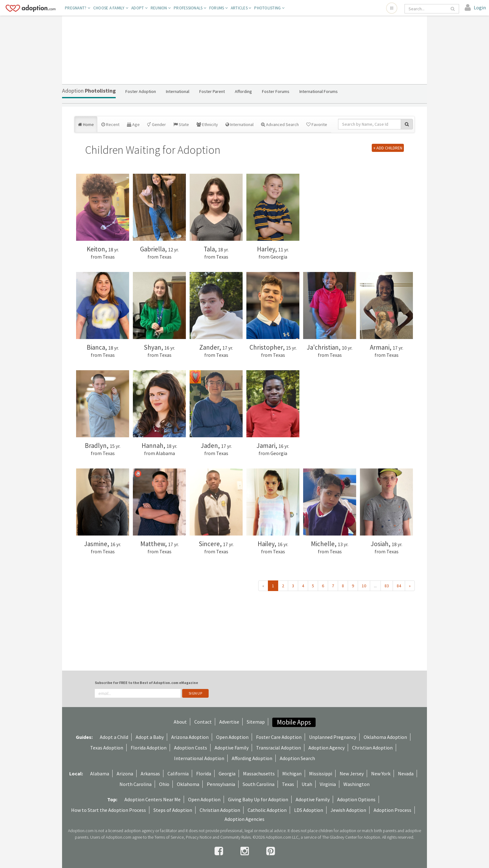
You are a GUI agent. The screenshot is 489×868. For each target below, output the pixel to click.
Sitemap (256, 722)
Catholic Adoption (267, 810)
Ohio (164, 784)
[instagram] (246, 851)
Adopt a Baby (150, 737)
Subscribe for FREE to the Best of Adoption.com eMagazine (146, 683)
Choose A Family (111, 8)
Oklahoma (188, 784)
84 (399, 586)
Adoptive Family (232, 748)
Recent (110, 124)
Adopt (139, 8)
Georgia (227, 773)
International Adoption (199, 758)
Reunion (161, 8)
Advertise (229, 722)
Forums (218, 8)
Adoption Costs (191, 748)
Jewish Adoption (348, 810)
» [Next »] (410, 586)
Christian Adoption (372, 748)
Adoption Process (392, 810)
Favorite (317, 124)
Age (133, 124)
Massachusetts (259, 773)
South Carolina (259, 784)
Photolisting (269, 8)
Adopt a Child (114, 737)
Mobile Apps (294, 722)
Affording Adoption (252, 758)
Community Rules (235, 837)
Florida (204, 773)
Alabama (100, 773)
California (178, 773)
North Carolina (136, 784)
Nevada (406, 773)
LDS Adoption (309, 810)
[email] (138, 693)
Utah (307, 784)
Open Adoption (232, 737)
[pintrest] (271, 851)
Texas (288, 784)
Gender (157, 124)
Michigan (292, 773)
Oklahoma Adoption (385, 737)
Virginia (328, 784)
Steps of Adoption (173, 810)
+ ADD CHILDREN (388, 148)
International (240, 124)
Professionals (190, 8)
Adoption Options (356, 799)
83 (387, 586)
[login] (475, 8)
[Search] (427, 9)
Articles (241, 8)
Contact (203, 722)
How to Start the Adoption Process (109, 810)
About (180, 722)
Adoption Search (297, 758)
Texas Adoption (107, 748)
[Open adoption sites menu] (392, 8)
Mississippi (321, 773)
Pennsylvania (221, 784)
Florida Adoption (149, 748)
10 (364, 586)
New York (381, 773)
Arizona (125, 773)
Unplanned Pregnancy (333, 737)
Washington (356, 784)
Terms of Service (169, 837)
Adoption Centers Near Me (153, 799)
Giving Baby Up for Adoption (258, 799)
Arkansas (150, 773)
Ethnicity (207, 124)
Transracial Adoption (278, 748)
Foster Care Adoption (279, 737)
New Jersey (352, 773)
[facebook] (220, 851)
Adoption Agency (327, 748)
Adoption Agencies (244, 819)
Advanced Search (280, 124)
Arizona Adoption (190, 737)
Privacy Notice (199, 837)
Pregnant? (77, 8)
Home (86, 124)
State (181, 124)
